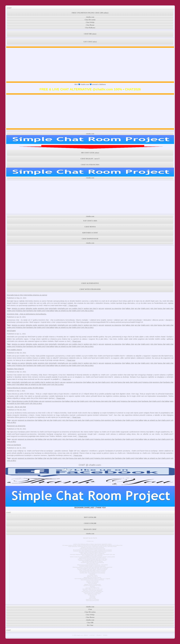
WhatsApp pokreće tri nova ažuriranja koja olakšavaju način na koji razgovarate (92, 567)
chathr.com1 (145, 308)
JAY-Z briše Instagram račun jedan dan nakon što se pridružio (92, 568)
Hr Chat (90, 625)
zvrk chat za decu (87, 311)
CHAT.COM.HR (90, 523)
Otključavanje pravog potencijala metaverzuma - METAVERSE (92, 565)
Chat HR (90, 623)
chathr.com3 (41, 311)
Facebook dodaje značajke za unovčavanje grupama (92, 566)
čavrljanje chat (31, 311)
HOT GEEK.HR (90, 517)
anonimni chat (43, 308)
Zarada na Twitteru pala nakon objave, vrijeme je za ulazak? (92, 570)
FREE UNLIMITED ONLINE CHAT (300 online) (90, 13)
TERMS (105, 635)
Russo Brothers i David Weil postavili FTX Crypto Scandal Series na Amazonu (92, 550)
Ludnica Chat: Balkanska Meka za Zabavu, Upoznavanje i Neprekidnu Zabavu (92, 544)
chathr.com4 (76, 311)
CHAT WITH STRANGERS (90, 289)
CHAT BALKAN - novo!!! (90, 159)
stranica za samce (18, 308)
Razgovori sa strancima (16, 426)
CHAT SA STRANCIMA (90, 165)
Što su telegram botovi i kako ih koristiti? (92, 556)
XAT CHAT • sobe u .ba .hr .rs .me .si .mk (92, 589)
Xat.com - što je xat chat (16, 407)
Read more (73, 305)
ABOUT (86, 635)
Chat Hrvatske (90, 20)
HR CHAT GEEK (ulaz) (90, 153)
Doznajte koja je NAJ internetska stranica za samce (27, 295)
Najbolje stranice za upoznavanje (92, 584)
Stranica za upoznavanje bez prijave (92, 586)
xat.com (101, 308)
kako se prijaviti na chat (63, 311)
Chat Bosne (90, 25)
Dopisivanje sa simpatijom (92, 599)
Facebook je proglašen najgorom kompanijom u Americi (92, 560)
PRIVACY (99, 635)
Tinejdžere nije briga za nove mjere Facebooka (92, 548)
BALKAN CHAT (90, 529)
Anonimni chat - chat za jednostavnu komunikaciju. (27, 314)
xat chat (137, 308)
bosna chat (162, 308)
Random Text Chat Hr (15, 369)
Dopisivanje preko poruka (92, 601)
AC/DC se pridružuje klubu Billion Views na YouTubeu (92, 571)
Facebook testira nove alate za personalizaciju (92, 563)
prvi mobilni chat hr (76, 308)
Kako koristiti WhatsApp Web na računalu (92, 561)
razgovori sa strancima (113, 308)
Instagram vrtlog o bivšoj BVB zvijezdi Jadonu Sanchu (92, 552)
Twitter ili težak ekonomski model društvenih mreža (92, 549)
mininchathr (53, 308)
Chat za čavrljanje (14, 445)
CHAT (9, 8)
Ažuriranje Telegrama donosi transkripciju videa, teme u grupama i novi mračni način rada (92, 555)
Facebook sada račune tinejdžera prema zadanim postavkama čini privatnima (92, 551)
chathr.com (90, 17)
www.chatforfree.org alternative (92, 594)
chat (123, 308)
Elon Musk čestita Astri (92, 564)
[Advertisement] (90, 65)
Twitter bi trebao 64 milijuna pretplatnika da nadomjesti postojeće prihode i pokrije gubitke (92, 557)
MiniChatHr (11, 331)
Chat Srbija (92, 597)
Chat (90, 609)
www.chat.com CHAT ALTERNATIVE (92, 593)
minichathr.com (63, 308)
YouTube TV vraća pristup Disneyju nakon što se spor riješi (92, 559)
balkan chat (130, 308)
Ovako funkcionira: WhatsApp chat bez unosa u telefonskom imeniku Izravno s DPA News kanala (92, 546)
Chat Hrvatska (92, 598)
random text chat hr (91, 308)
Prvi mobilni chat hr (14, 350)
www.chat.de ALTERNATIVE (92, 588)
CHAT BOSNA (90, 227)
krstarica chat (21, 311)
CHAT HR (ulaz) (90, 34)
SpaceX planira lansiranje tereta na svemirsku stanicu (92, 558)
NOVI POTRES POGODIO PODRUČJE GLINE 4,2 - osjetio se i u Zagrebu (92, 579)
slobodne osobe (31, 308)
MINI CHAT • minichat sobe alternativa (92, 590)
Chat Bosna (92, 596)
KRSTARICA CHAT (90, 233)
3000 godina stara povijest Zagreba (92, 578)
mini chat (154, 308)
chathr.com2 (11, 311)
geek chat (170, 308)
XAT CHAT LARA (90, 221)
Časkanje (92, 587)
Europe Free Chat (92, 595)
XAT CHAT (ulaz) (90, 42)
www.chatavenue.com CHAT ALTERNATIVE (92, 591)
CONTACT (92, 635)
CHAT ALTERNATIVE (90, 283)
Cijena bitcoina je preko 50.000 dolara (25, 401)
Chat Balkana (90, 28)
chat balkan (50, 311)
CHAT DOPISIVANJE (90, 239)
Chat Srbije (90, 22)
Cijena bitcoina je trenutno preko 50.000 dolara (25, 388)
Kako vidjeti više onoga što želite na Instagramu (92, 553)
